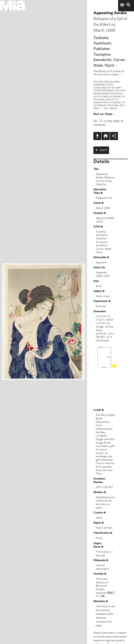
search (128, 5)
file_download (97, 136)
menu (122, 5)
